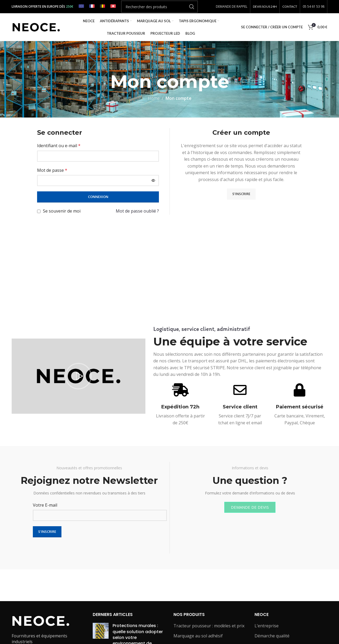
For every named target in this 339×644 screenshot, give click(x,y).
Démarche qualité (272, 636)
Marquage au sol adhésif (198, 636)
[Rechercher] (159, 7)
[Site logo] (36, 27)
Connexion (98, 197)
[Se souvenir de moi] (39, 211)
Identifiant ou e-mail (59, 146)
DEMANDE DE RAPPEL (232, 6)
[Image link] (41, 620)
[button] (78, 376)
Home (154, 98)
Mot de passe (52, 170)
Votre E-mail (45, 505)
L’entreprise (267, 626)
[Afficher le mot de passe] (153, 181)
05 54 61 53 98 (314, 6)
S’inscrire (241, 194)
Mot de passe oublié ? (137, 211)
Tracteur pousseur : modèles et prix (209, 626)
